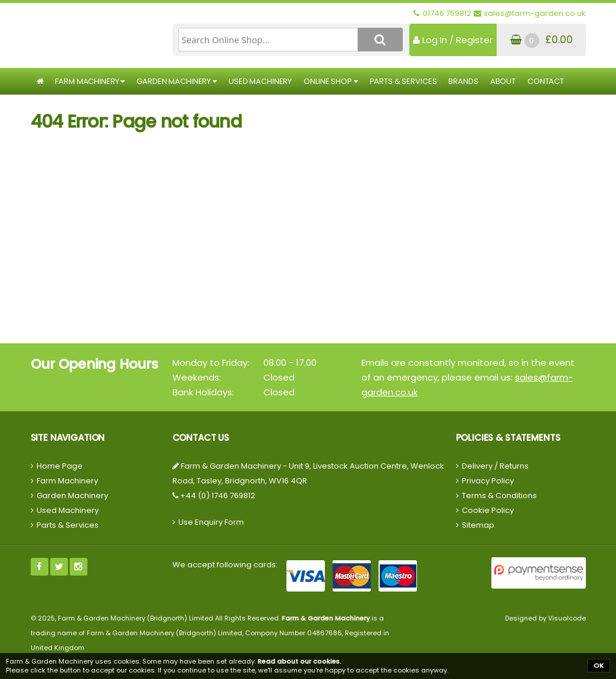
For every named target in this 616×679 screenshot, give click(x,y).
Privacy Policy (488, 481)
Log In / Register (453, 40)
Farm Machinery (90, 81)
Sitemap (478, 525)
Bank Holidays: (203, 392)
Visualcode (567, 618)
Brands (463, 81)
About (503, 81)
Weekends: (197, 377)
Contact (546, 81)
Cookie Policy (488, 510)
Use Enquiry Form (211, 522)
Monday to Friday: (211, 363)
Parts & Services (403, 81)
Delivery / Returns (495, 466)
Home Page (60, 466)
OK (599, 665)
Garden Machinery (177, 81)
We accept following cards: (225, 565)
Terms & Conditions (499, 496)
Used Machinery (260, 81)
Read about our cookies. (299, 661)
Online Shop (330, 81)
